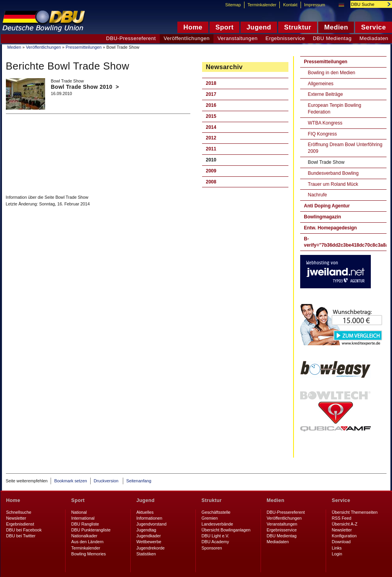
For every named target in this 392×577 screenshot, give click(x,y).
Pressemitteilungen (84, 47)
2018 (211, 83)
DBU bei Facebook (24, 530)
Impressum (315, 5)
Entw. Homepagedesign (331, 228)
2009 (211, 171)
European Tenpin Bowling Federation (335, 109)
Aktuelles (145, 512)
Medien (14, 47)
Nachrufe (318, 195)
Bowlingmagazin (323, 217)
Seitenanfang (139, 481)
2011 (211, 149)
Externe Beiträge (325, 94)
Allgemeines (321, 84)
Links (337, 548)
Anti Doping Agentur (327, 206)
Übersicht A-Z (345, 524)
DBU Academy (215, 542)
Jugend (146, 500)
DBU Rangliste (85, 524)
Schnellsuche (19, 512)
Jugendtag (146, 530)
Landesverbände (217, 524)
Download (341, 542)
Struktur (212, 500)
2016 (211, 105)
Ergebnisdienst (20, 524)
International (83, 518)
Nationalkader (85, 536)
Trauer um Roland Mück (333, 184)
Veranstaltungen (237, 38)
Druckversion (107, 481)
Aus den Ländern (88, 542)
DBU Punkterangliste (91, 530)
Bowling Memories (89, 554)
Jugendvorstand (152, 524)
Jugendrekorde (151, 548)
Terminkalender (262, 5)
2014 (211, 127)
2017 (211, 94)
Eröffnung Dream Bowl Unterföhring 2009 (345, 148)
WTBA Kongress (325, 123)
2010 (211, 160)
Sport (78, 500)
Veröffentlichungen (43, 47)
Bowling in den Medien (332, 73)
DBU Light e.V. (215, 536)
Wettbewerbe (149, 542)
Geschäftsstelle (216, 512)
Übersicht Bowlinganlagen (226, 530)
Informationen (150, 518)
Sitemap (233, 5)
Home (13, 500)
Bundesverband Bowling (333, 173)
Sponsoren (212, 548)
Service (341, 500)
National (79, 512)
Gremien (210, 518)
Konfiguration (345, 536)
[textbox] (367, 4)
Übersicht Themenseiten (355, 512)
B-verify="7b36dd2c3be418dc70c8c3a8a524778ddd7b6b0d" (345, 242)
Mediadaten (278, 542)
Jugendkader (149, 536)
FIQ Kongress (323, 134)
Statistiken (146, 554)
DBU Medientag (332, 38)
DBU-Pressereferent (131, 38)
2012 (211, 138)
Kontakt (290, 5)
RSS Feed (342, 518)
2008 (211, 182)
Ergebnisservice (285, 38)
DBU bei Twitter (21, 536)
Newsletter (16, 518)
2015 (211, 116)
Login (337, 554)
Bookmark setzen (70, 481)
